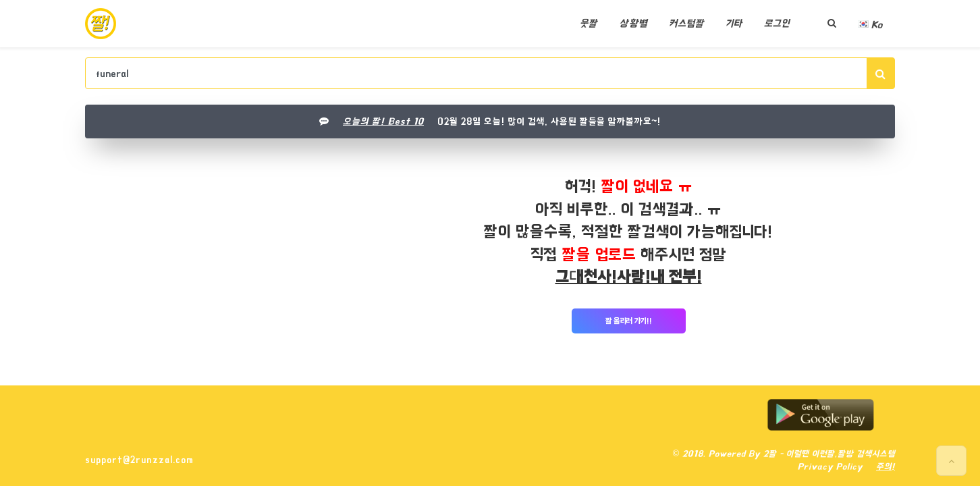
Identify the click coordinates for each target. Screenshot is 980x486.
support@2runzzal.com (139, 460)
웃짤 (589, 23)
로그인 (777, 23)
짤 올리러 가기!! (629, 321)
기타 (734, 23)
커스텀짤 (686, 23)
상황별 (633, 23)
